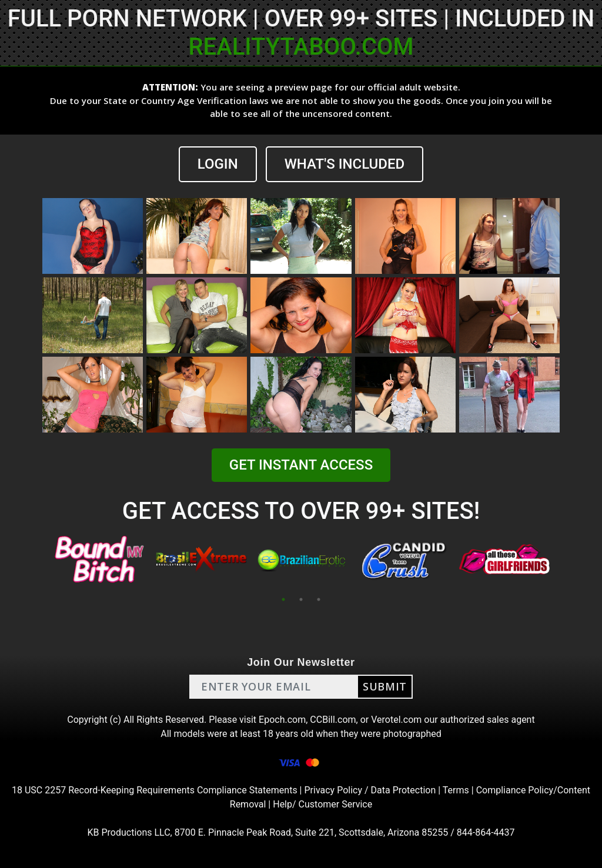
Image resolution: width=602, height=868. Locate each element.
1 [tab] (283, 599)
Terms (456, 790)
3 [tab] (319, 599)
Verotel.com (396, 720)
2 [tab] (301, 599)
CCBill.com (333, 720)
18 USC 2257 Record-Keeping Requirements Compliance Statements (155, 790)
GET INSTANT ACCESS (301, 465)
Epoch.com (282, 720)
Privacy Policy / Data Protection (370, 790)
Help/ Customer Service (322, 804)
